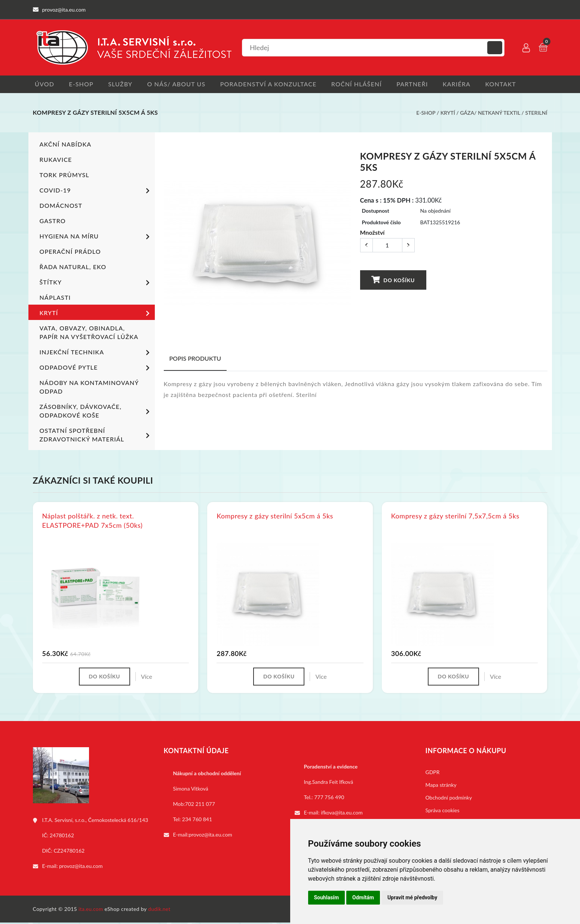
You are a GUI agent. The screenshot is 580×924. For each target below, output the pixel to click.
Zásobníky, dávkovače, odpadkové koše (96, 412)
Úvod (43, 84)
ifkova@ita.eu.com (342, 814)
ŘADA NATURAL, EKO (73, 267)
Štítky (96, 284)
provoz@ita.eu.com (81, 867)
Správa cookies (443, 812)
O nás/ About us (180, 84)
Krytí (448, 113)
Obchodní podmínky (449, 799)
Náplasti (55, 298)
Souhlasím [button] (327, 897)
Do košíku (393, 281)
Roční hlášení (364, 84)
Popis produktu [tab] (195, 359)
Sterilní (536, 113)
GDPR (433, 774)
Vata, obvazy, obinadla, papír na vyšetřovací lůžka (89, 333)
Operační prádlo (70, 252)
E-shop (81, 84)
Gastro (53, 221)
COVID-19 (96, 192)
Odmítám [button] (363, 897)
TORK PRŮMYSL (65, 175)
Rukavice (56, 160)
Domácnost (61, 206)
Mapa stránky (441, 786)
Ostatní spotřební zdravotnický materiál (96, 435)
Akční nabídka (65, 145)
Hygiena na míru (96, 238)
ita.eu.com (91, 910)
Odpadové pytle (96, 369)
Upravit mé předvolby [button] (412, 897)
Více (148, 677)
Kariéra (468, 84)
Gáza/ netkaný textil (490, 113)
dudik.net (160, 910)
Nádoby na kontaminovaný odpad (89, 388)
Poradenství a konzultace (274, 84)
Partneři (422, 84)
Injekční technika (96, 354)
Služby (122, 84)
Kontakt (514, 84)
